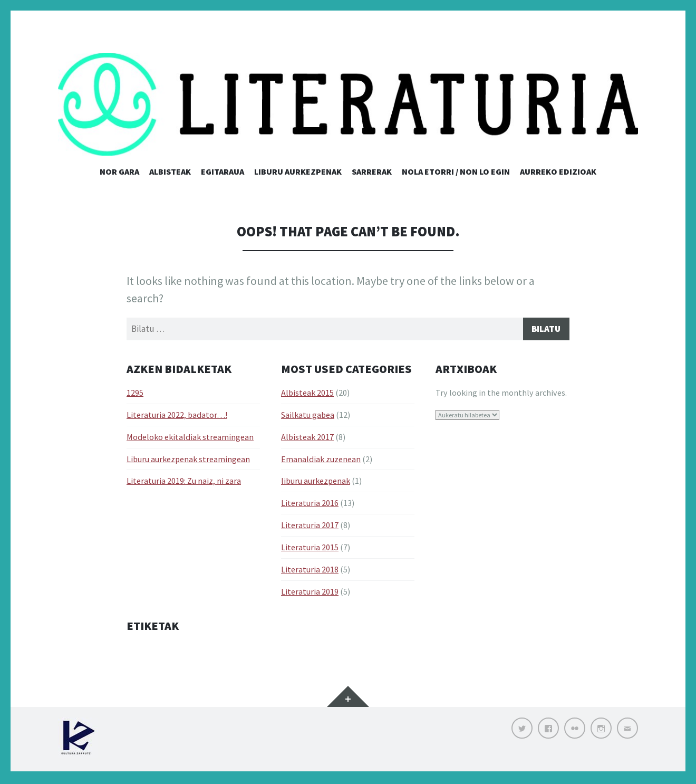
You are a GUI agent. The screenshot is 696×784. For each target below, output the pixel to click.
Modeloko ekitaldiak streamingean (190, 438)
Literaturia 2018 (310, 571)
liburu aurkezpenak (316, 483)
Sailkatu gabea (308, 416)
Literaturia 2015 (310, 549)
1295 (135, 394)
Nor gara (119, 171)
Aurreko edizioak (558, 171)
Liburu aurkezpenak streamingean (188, 461)
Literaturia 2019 (310, 593)
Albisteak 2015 (307, 394)
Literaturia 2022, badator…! (177, 416)
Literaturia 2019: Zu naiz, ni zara (184, 483)
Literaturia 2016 (310, 505)
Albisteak (170, 171)
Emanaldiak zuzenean (321, 461)
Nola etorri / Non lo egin (456, 171)
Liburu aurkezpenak (298, 171)
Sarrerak (372, 171)
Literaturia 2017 (310, 527)
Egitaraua (223, 171)
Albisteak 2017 (307, 438)
